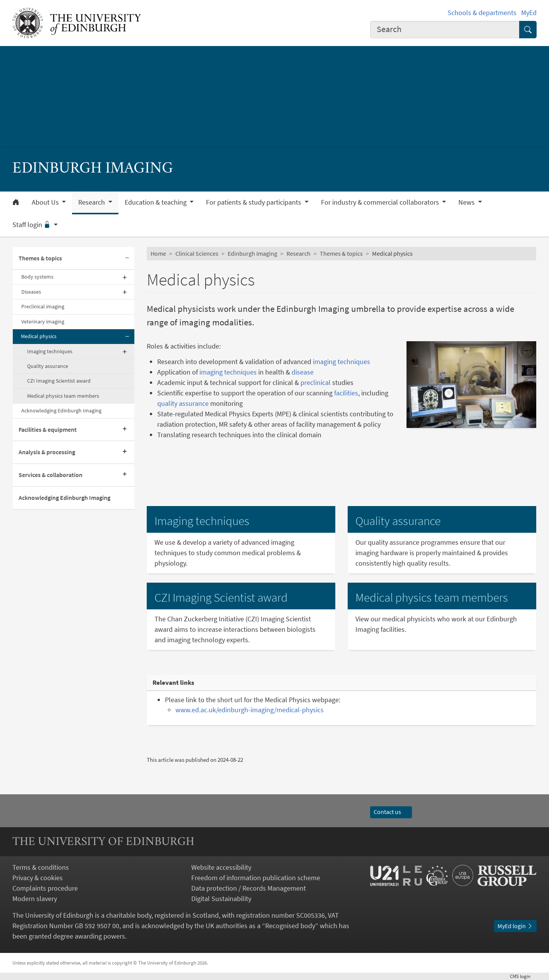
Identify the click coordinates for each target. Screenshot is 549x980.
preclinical (316, 382)
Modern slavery (35, 899)
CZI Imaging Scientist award (59, 381)
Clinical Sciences (197, 253)
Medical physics (39, 336)
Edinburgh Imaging (252, 253)
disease (303, 372)
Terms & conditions (41, 867)
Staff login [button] (32, 225)
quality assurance (183, 403)
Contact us (391, 812)
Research (299, 253)
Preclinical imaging (43, 306)
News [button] (467, 202)
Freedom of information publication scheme (256, 878)
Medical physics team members (63, 396)
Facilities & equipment (48, 429)
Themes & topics (40, 258)
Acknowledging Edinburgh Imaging (61, 410)
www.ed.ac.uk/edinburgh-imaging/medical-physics (250, 710)
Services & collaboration (51, 475)
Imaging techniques (50, 351)
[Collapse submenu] (127, 259)
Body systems (37, 277)
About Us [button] (46, 202)
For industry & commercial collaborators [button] (381, 202)
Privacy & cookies (38, 878)
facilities (346, 393)
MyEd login (515, 926)
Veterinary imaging (43, 322)
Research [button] (92, 202)
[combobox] (445, 30)
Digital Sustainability (221, 899)
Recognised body (290, 926)
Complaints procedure (45, 888)
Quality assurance (48, 366)
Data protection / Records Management (249, 888)
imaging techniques (341, 362)
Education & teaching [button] (156, 202)
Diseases (31, 292)
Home (158, 253)
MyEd (529, 13)
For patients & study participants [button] (254, 202)
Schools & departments (482, 13)
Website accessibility (221, 867)
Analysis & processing (47, 452)
